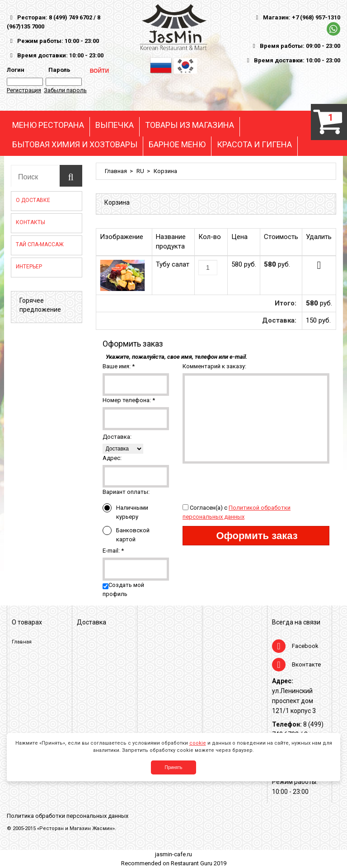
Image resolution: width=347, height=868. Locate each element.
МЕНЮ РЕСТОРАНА (48, 125)
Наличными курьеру (125, 512)
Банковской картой (126, 534)
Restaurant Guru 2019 (199, 863)
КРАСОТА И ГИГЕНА (254, 145)
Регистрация (24, 90)
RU (140, 171)
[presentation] (251, 481)
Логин (16, 70)
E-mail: (113, 551)
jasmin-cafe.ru (173, 854)
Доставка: (117, 437)
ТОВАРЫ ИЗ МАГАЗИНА (190, 125)
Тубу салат (173, 264)
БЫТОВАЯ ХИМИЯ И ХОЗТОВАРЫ (75, 145)
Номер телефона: (129, 400)
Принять (173, 767)
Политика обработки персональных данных (68, 816)
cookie (198, 743)
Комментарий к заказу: (214, 366)
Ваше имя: (119, 366)
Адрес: (112, 458)
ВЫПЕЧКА (115, 125)
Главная (116, 171)
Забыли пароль (65, 90)
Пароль (58, 70)
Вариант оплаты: (126, 492)
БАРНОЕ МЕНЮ (177, 145)
